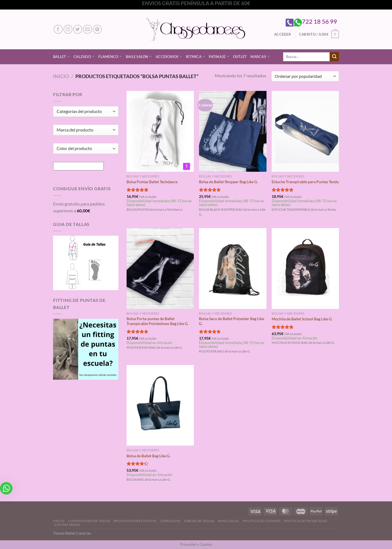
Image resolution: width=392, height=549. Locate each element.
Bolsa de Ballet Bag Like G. (148, 456)
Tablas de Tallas (199, 521)
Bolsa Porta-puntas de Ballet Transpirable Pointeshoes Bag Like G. (157, 321)
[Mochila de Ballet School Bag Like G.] (305, 268)
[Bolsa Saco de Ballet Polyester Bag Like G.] (233, 268)
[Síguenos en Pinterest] (97, 29)
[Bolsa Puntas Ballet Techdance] (160, 131)
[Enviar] (334, 57)
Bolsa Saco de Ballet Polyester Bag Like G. (232, 321)
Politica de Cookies (262, 521)
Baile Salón (139, 56)
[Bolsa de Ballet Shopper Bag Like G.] (233, 131)
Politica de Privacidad (306, 521)
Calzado (84, 56)
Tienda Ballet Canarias (72, 533)
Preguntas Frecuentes (135, 521)
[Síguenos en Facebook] (58, 29)
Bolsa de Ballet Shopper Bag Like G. (228, 182)
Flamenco (110, 56)
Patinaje (219, 56)
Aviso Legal (229, 521)
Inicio (61, 76)
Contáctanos (67, 525)
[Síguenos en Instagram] (68, 29)
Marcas (260, 56)
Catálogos (170, 521)
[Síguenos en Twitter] (78, 29)
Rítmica (195, 56)
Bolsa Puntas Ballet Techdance (152, 182)
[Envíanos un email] (88, 29)
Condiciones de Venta (89, 521)
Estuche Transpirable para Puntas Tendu (305, 182)
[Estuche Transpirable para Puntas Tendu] (305, 131)
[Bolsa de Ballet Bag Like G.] (160, 405)
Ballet (61, 56)
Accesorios (169, 56)
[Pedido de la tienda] (305, 76)
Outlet (240, 57)
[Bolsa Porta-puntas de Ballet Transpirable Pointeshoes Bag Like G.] (160, 268)
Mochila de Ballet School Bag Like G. (302, 319)
